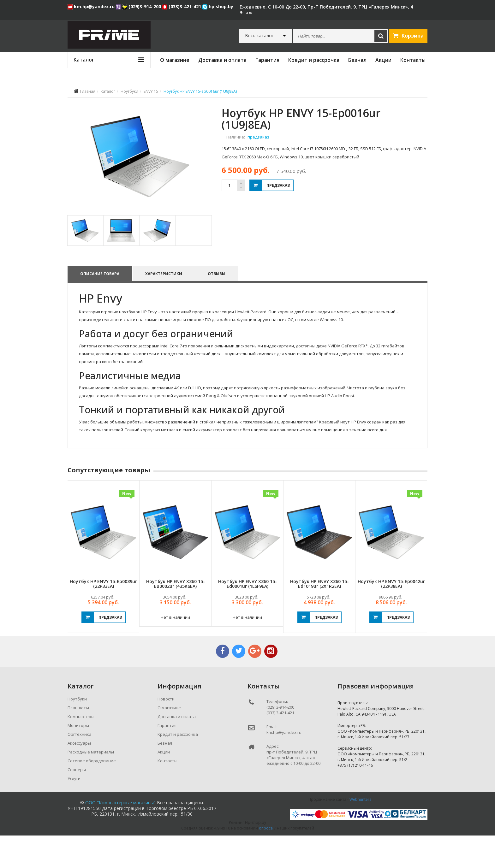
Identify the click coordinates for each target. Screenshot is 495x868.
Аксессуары (79, 776)
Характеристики (164, 306)
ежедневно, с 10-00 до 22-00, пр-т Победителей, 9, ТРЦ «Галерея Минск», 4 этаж (326, 10)
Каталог (108, 91)
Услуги (74, 811)
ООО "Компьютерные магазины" (120, 835)
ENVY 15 (151, 91)
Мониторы (78, 758)
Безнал (357, 60)
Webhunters (360, 832)
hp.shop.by (218, 6)
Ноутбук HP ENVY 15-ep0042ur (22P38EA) (391, 616)
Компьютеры (81, 749)
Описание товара (100, 306)
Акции (383, 60)
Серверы (77, 802)
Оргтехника (80, 767)
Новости (166, 731)
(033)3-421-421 (182, 6)
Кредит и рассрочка (314, 60)
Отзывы (218, 306)
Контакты (413, 60)
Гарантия (267, 60)
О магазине (175, 60)
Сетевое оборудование (92, 793)
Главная (88, 91)
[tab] (85, 263)
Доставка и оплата (222, 60)
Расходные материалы (91, 784)
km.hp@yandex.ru (92, 6)
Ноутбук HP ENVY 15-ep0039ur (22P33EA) (103, 616)
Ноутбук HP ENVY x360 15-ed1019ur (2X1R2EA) (319, 616)
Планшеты (78, 740)
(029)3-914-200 (142, 6)
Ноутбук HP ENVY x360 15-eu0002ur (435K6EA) (176, 616)
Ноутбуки (129, 91)
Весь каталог (259, 36)
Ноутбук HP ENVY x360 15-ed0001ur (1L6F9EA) (247, 616)
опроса (266, 861)
